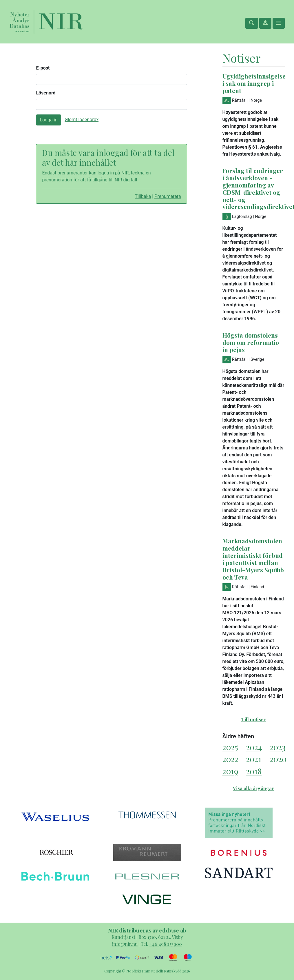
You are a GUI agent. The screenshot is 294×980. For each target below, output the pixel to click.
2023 (278, 747)
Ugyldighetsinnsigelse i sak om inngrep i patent (254, 83)
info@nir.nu (125, 944)
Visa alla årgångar (253, 788)
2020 (278, 759)
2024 (254, 747)
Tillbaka (143, 196)
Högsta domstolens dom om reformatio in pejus (251, 342)
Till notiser (254, 719)
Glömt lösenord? (82, 120)
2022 (230, 759)
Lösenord (46, 93)
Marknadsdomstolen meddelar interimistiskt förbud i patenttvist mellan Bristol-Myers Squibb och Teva (253, 559)
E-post (43, 68)
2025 (230, 747)
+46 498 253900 (166, 944)
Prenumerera (168, 196)
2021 (254, 759)
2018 (254, 771)
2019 (230, 771)
